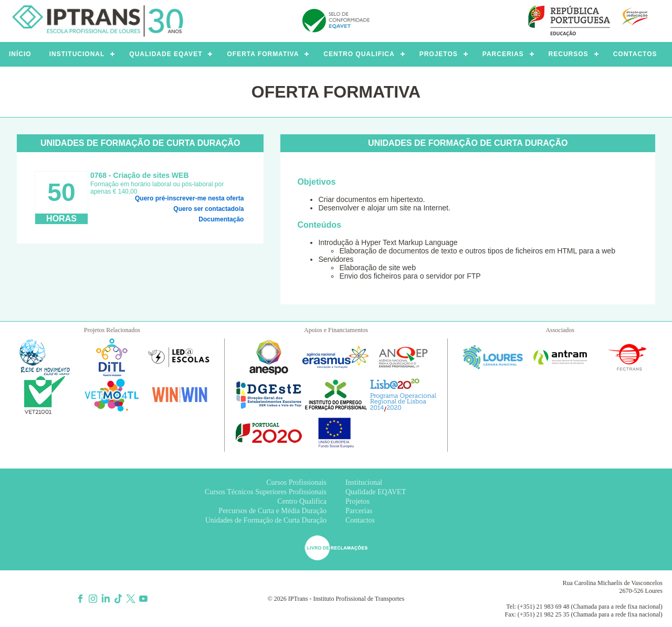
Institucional (364, 482)
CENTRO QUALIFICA (359, 54)
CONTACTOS (635, 54)
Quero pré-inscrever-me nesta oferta (189, 198)
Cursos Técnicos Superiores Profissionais (266, 492)
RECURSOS (569, 54)
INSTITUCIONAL (77, 54)
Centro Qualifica (302, 501)
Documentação (221, 219)
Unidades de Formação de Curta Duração (266, 520)
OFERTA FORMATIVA (263, 54)
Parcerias (359, 511)
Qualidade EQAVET (376, 492)
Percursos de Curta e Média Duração (272, 511)
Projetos (358, 501)
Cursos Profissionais (296, 482)
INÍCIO (20, 54)
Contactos (360, 520)
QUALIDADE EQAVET (166, 54)
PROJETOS (439, 54)
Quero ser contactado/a (208, 209)
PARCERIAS (503, 54)
